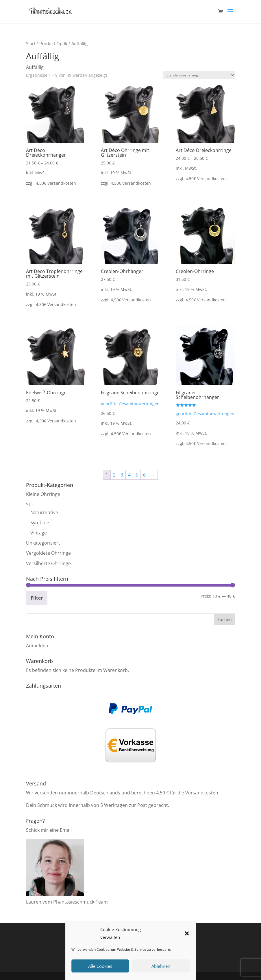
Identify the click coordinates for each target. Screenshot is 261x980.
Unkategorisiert (43, 543)
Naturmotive (44, 512)
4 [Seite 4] (129, 475)
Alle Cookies (100, 966)
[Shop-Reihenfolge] (199, 75)
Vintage (39, 533)
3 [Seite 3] (122, 475)
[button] (187, 933)
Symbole (40, 523)
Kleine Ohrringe (43, 494)
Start (31, 43)
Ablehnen (161, 966)
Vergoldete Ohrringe (48, 553)
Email (66, 830)
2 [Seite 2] (114, 475)
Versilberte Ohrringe (48, 563)
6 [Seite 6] (144, 475)
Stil (29, 505)
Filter (37, 598)
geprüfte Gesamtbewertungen (130, 404)
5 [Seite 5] (137, 475)
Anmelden (37, 646)
